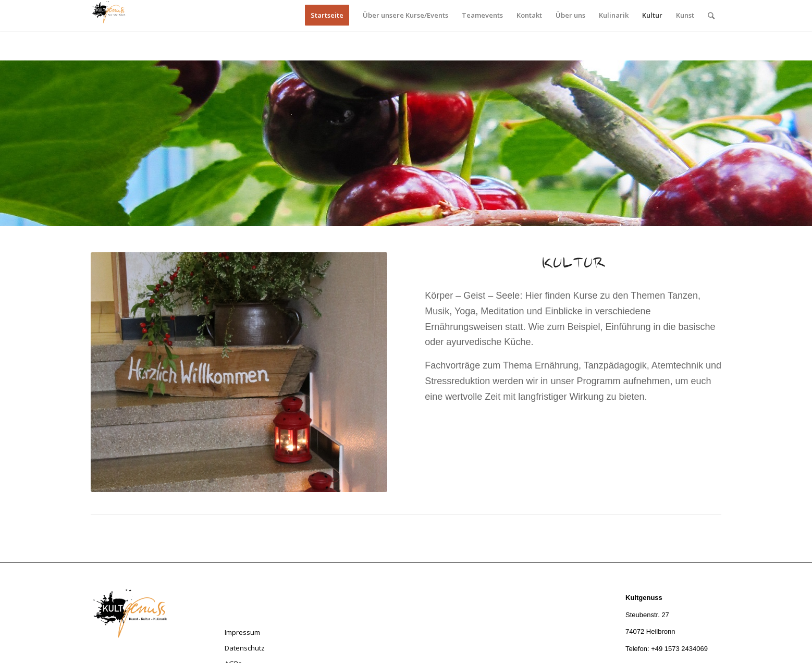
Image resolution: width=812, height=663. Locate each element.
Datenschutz (245, 648)
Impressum (242, 632)
